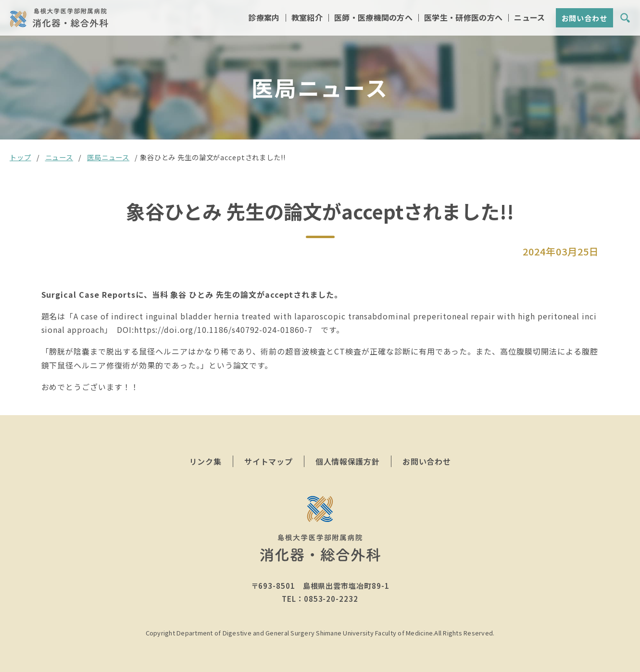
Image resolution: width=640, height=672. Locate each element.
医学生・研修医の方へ (463, 19)
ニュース (529, 19)
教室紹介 (307, 19)
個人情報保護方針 (347, 461)
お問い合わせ (584, 19)
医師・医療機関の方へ (373, 19)
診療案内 (264, 19)
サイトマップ (268, 461)
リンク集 (206, 461)
